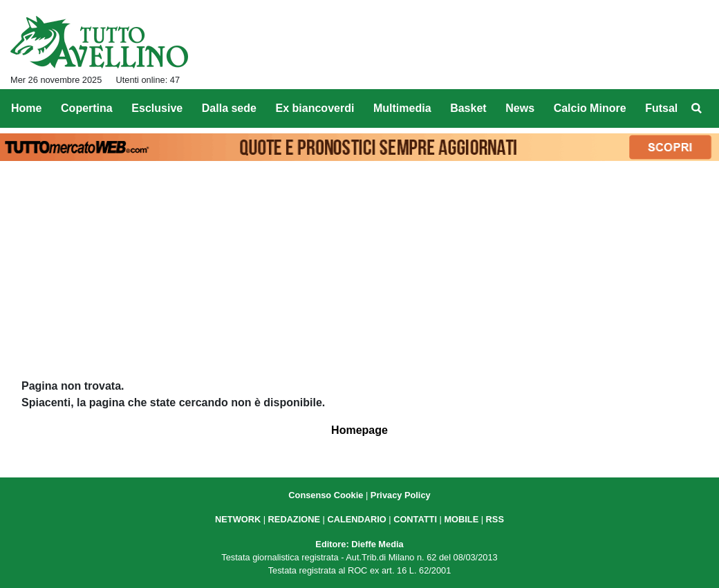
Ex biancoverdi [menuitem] (315, 108)
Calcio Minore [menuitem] (590, 108)
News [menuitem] (520, 108)
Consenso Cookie (326, 495)
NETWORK (238, 519)
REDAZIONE (294, 519)
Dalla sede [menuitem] (229, 108)
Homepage (359, 430)
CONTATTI (415, 519)
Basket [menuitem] (468, 108)
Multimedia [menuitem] (402, 108)
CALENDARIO (356, 519)
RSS (495, 519)
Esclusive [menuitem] (157, 108)
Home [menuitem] (26, 108)
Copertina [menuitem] (87, 108)
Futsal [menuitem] (661, 108)
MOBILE (461, 519)
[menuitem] (697, 108)
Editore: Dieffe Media (359, 544)
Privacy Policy (401, 495)
